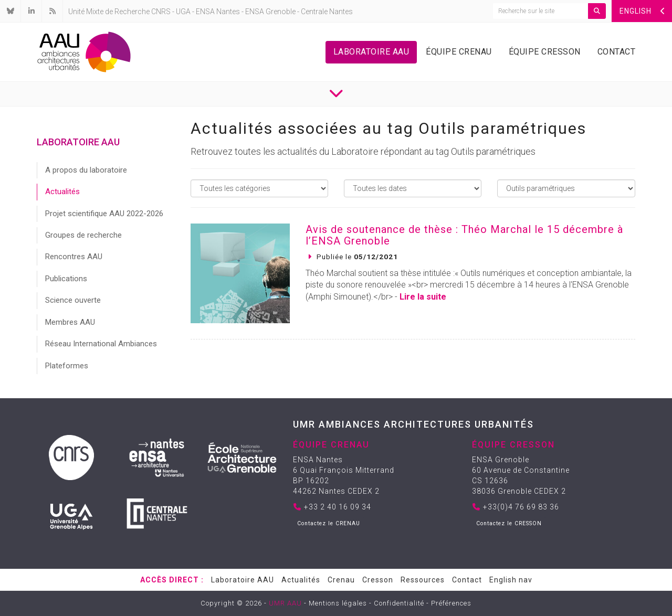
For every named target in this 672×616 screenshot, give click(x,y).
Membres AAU (70, 322)
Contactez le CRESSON (509, 523)
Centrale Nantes (327, 12)
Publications (66, 279)
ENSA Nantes (218, 12)
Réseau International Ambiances (101, 344)
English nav (511, 580)
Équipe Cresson (545, 52)
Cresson (378, 580)
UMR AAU (285, 603)
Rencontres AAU (74, 257)
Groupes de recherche (83, 235)
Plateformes (67, 366)
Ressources (423, 580)
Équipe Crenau (459, 52)
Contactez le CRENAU (329, 523)
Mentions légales (338, 603)
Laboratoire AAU (371, 52)
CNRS (161, 12)
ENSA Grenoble (270, 12)
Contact (617, 52)
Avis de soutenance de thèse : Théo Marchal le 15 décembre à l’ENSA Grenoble (464, 235)
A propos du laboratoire (86, 170)
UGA (183, 12)
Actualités (62, 192)
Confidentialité (399, 603)
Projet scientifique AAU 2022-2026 (104, 214)
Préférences (451, 603)
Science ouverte (73, 300)
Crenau (341, 580)
